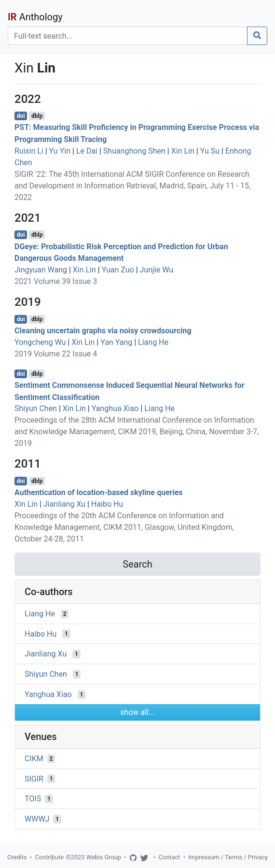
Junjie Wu (157, 270)
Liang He (153, 342)
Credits (17, 857)
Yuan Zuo (118, 270)
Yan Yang (116, 342)
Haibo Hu (107, 504)
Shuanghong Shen (134, 151)
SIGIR (34, 778)
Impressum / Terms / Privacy (228, 857)
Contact (170, 857)
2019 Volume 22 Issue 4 (56, 354)
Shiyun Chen (36, 408)
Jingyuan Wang (41, 270)
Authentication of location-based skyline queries (99, 492)
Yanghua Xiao (115, 408)
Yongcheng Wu (40, 342)
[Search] (128, 36)
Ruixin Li (29, 151)
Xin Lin (183, 151)
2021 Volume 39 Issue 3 (56, 281)
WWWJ (37, 819)
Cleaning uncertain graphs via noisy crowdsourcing (103, 331)
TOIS (33, 799)
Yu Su (210, 151)
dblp (37, 116)
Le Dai (87, 151)
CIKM (34, 759)
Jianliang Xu (64, 504)
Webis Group (103, 857)
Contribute (49, 857)
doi (21, 116)
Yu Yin (60, 151)
